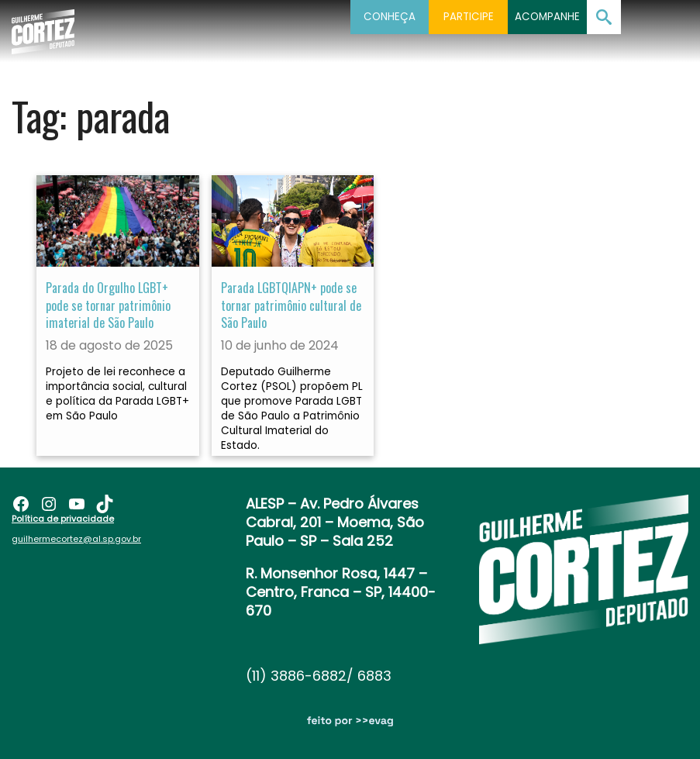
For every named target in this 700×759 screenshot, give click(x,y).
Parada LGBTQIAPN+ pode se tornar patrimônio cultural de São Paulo (291, 305)
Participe (469, 17)
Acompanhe (547, 17)
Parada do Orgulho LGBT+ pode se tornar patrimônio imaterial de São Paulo (108, 305)
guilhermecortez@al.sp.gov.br (76, 539)
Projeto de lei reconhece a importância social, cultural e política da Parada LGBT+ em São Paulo (117, 394)
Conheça (390, 17)
